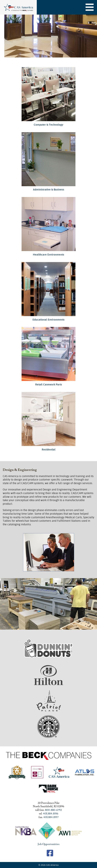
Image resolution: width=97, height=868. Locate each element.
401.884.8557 (51, 817)
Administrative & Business (49, 190)
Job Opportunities (49, 844)
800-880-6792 (53, 810)
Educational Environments (48, 320)
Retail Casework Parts (49, 384)
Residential (49, 450)
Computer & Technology (48, 125)
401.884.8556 (51, 814)
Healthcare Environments (48, 255)
